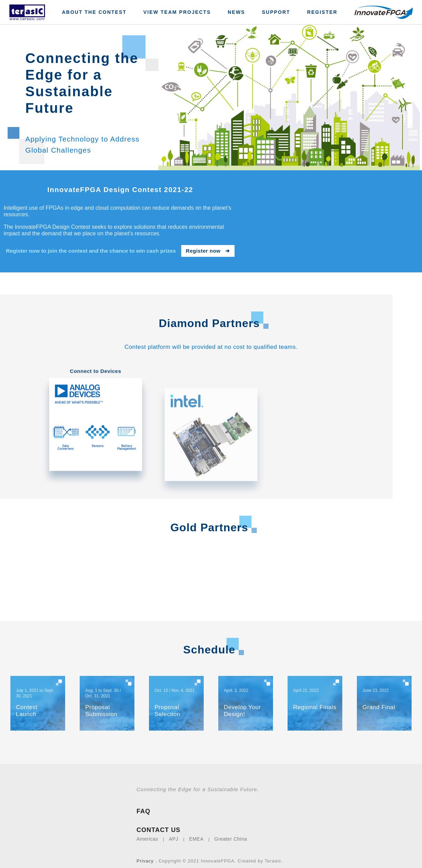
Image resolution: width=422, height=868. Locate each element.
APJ (173, 832)
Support (276, 12)
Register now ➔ (208, 251)
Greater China (231, 832)
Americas (147, 832)
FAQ (143, 804)
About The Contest (94, 12)
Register (322, 12)
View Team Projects (177, 12)
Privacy (145, 854)
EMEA (196, 832)
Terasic (273, 854)
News (236, 12)
